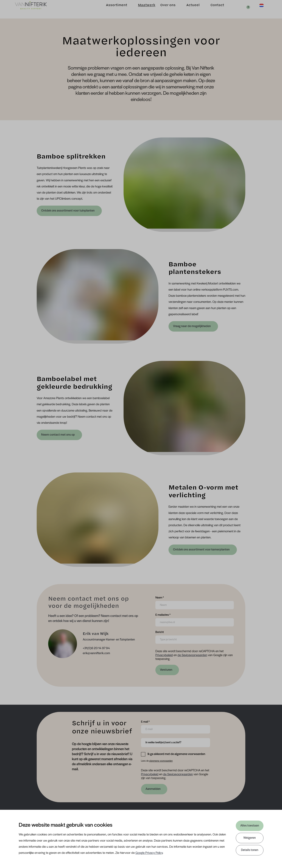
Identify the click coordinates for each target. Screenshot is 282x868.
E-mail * (145, 722)
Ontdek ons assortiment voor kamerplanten (202, 550)
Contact (213, 9)
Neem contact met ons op (58, 435)
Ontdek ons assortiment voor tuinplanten (68, 211)
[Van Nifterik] (35, 9)
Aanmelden (153, 789)
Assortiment (112, 9)
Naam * (160, 597)
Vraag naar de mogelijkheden (192, 326)
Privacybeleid (164, 655)
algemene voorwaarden (161, 761)
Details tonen (250, 850)
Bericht (160, 632)
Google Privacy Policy (149, 853)
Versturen (166, 670)
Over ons (163, 9)
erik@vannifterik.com (96, 653)
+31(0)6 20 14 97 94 (96, 648)
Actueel (188, 9)
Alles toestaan (250, 826)
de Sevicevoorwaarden (192, 655)
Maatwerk (142, 9)
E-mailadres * (163, 615)
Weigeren (250, 838)
